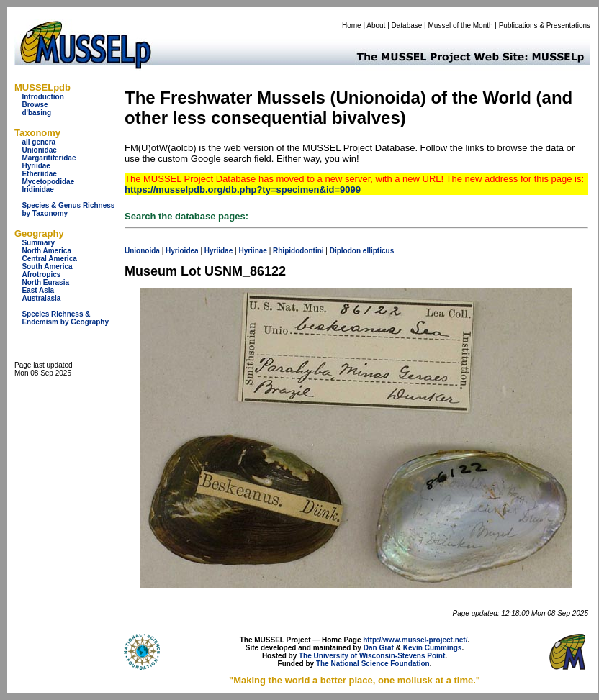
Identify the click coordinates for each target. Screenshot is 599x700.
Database (407, 26)
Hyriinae (252, 251)
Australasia (41, 298)
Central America (49, 259)
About (376, 26)
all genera (39, 142)
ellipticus (378, 251)
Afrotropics (41, 274)
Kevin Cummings (433, 648)
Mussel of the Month (461, 26)
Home (352, 26)
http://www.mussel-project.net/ (415, 640)
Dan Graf (379, 648)
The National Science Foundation (373, 664)
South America (47, 267)
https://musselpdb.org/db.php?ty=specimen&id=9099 (243, 190)
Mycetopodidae (48, 182)
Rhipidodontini (298, 251)
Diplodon (345, 251)
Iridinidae (37, 190)
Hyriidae (36, 166)
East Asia (38, 290)
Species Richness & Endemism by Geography (65, 318)
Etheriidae (39, 174)
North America (46, 251)
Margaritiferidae (49, 158)
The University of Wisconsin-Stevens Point (372, 656)
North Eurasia (45, 282)
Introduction (42, 97)
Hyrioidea (182, 251)
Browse (35, 105)
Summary (38, 243)
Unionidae (39, 150)
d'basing (36, 113)
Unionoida (142, 251)
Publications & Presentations (545, 26)
